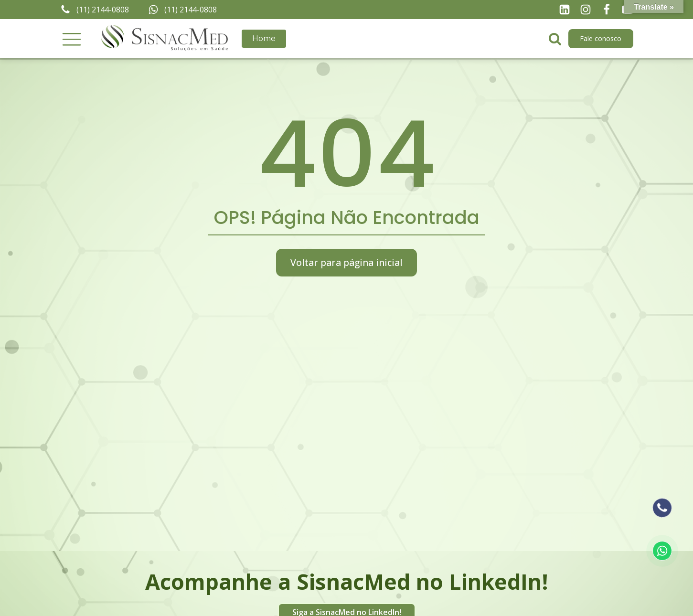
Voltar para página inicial (346, 262)
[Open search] (555, 39)
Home (264, 38)
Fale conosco (601, 38)
